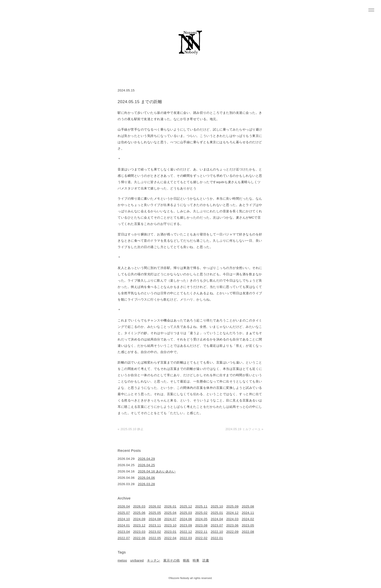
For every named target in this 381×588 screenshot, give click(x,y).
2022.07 (124, 538)
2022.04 (170, 538)
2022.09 (232, 532)
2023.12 (139, 525)
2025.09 (232, 506)
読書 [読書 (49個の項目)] (206, 560)
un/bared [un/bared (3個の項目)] (137, 560)
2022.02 (201, 538)
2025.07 (124, 513)
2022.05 (155, 538)
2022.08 (248, 532)
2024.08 (155, 519)
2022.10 (217, 532)
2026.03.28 (147, 484)
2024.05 (201, 519)
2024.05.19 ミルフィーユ (243, 429)
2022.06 (139, 538)
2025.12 (186, 506)
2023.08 (201, 525)
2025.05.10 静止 (132, 429)
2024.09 (139, 519)
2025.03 (186, 513)
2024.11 (248, 513)
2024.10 (124, 519)
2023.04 (124, 532)
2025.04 (170, 513)
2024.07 (170, 519)
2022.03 (186, 538)
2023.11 (155, 525)
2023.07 (217, 525)
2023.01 (170, 532)
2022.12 (186, 532)
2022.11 (201, 532)
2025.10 (217, 506)
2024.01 (124, 525)
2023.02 (155, 532)
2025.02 (201, 513)
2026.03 (139, 506)
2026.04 (124, 506)
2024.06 (186, 519)
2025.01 (217, 513)
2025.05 (155, 513)
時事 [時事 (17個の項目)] (196, 560)
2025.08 (248, 506)
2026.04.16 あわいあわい (157, 471)
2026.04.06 (147, 478)
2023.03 (139, 532)
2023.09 (186, 525)
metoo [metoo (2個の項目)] (122, 560)
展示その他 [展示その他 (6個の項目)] (172, 560)
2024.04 (217, 519)
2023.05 (248, 525)
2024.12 (232, 513)
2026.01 (170, 506)
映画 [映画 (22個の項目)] (186, 560)
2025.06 (139, 513)
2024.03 (232, 519)
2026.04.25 (147, 465)
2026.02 (155, 506)
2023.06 (232, 525)
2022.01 (217, 538)
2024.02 (248, 519)
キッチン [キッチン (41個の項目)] (154, 560)
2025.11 (201, 506)
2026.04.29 (147, 459)
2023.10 (170, 525)
